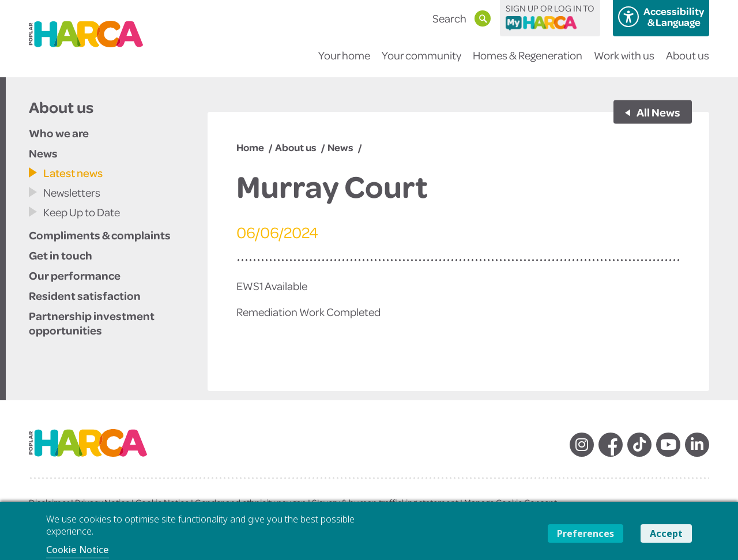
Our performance (75, 275)
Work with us (624, 63)
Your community (421, 63)
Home (250, 147)
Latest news (73, 173)
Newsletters (72, 192)
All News (658, 112)
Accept (666, 533)
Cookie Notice (78, 550)
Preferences (585, 533)
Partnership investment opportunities (92, 323)
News (43, 153)
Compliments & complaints (100, 235)
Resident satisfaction (85, 295)
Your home (344, 63)
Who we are (59, 133)
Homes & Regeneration (528, 63)
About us (688, 63)
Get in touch (61, 255)
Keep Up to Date (82, 212)
